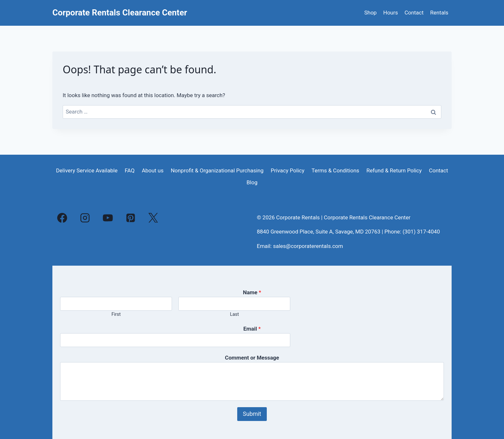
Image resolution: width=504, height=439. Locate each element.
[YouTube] (108, 218)
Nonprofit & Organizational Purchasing (217, 170)
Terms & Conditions (335, 170)
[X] (153, 218)
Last (234, 314)
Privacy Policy (288, 170)
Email (252, 329)
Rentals (439, 13)
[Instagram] (85, 218)
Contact (414, 13)
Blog (252, 182)
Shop (370, 13)
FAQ (130, 170)
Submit (252, 414)
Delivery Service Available (87, 170)
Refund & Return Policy (394, 170)
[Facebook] (62, 218)
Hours (391, 13)
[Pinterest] (130, 218)
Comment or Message (252, 358)
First (116, 314)
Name (252, 292)
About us (153, 170)
